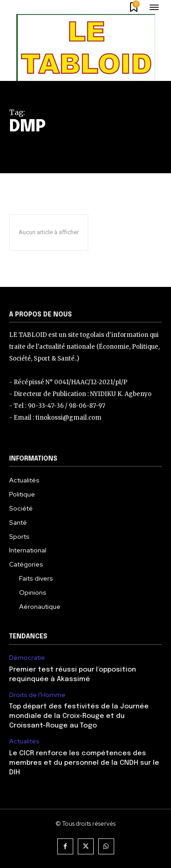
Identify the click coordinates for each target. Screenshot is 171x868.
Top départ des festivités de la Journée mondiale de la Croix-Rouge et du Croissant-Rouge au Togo (79, 716)
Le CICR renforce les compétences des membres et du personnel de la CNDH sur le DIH (84, 763)
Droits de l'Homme (37, 695)
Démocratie (27, 658)
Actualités (24, 741)
